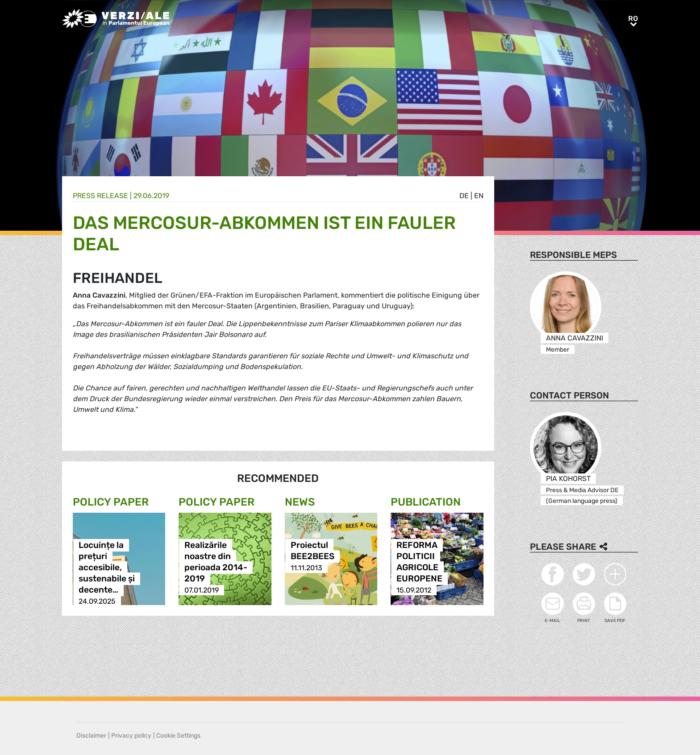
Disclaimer (91, 736)
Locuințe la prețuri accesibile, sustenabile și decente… (107, 568)
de (464, 196)
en (479, 196)
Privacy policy (131, 736)
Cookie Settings (178, 736)
